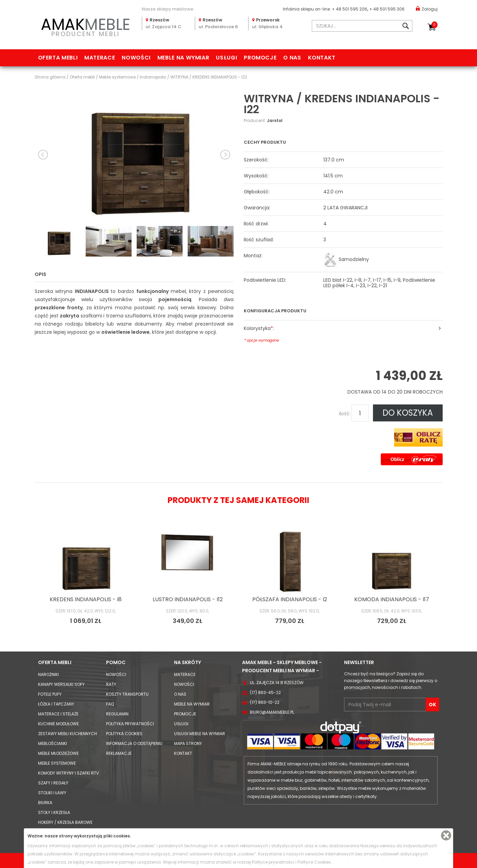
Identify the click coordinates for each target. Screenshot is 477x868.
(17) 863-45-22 (265, 692)
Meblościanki (53, 743)
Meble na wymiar (183, 58)
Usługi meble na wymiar (200, 734)
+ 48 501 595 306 (387, 9)
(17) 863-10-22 (265, 702)
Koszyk (435, 25)
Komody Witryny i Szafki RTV (69, 773)
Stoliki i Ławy (52, 793)
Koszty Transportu (127, 694)
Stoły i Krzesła (54, 812)
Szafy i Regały (53, 783)
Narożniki (48, 674)
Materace (100, 58)
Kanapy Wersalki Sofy (61, 684)
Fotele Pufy (50, 694)
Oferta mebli (58, 58)
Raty (111, 684)
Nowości (136, 58)
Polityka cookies (124, 734)
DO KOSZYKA (408, 413)
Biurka (45, 803)
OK (432, 705)
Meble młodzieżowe (58, 753)
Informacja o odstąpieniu (134, 743)
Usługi (226, 58)
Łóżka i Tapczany (56, 704)
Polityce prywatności (273, 862)
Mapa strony (188, 743)
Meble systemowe (57, 763)
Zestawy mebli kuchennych (67, 734)
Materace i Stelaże (58, 714)
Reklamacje (119, 753)
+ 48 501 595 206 (350, 9)
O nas (292, 58)
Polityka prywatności (130, 724)
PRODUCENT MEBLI (86, 26)
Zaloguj (427, 9)
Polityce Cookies (314, 862)
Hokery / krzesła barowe (65, 822)
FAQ (110, 704)
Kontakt (322, 58)
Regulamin (117, 714)
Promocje (260, 58)
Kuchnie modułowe (58, 724)
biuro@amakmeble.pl (272, 712)
